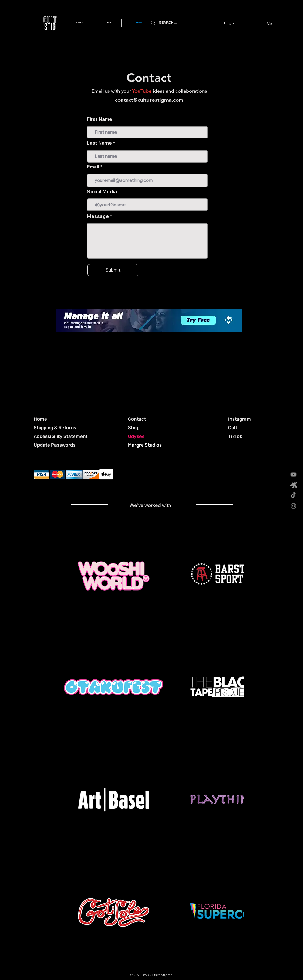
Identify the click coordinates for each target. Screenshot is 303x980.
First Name (100, 119)
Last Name (99, 143)
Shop (134, 428)
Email (93, 167)
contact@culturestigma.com (149, 100)
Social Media (102, 191)
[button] (275, 23)
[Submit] (113, 270)
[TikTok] (293, 495)
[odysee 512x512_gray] (293, 485)
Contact (137, 419)
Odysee (136, 436)
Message (98, 216)
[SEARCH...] (194, 23)
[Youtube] (293, 474)
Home (40, 419)
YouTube (142, 91)
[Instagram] (293, 506)
